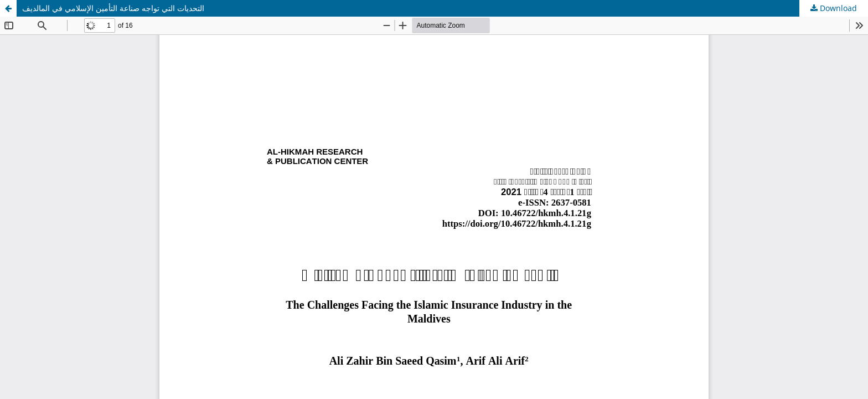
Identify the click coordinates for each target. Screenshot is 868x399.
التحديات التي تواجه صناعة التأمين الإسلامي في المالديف (113, 8)
